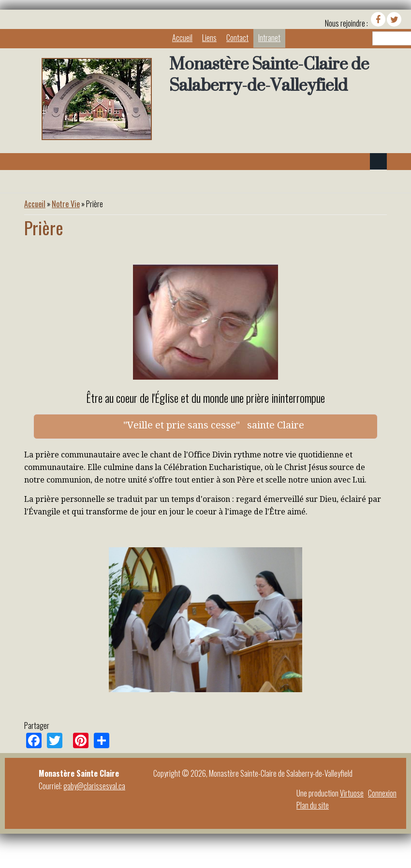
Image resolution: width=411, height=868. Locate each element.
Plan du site (313, 805)
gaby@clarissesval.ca (94, 786)
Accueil (182, 38)
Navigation (378, 162)
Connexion (382, 793)
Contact (237, 38)
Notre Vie (66, 204)
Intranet (269, 38)
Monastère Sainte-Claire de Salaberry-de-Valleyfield (269, 74)
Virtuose (352, 793)
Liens (209, 38)
